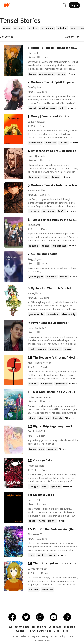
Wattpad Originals (19, 627)
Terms (15, 636)
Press (65, 631)
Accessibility (58, 636)
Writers (20, 631)
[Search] (64, 5)
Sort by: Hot (73, 37)
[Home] (32, 5)
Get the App (55, 627)
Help (70, 636)
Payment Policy (40, 636)
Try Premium (39, 627)
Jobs (57, 631)
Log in (74, 5)
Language (69, 627)
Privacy (25, 636)
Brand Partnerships (41, 631)
